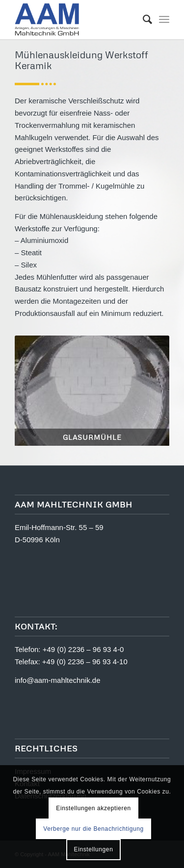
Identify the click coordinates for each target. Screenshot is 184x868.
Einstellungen (94, 849)
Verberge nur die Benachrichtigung (93, 829)
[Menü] (164, 20)
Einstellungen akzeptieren (93, 808)
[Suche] (143, 20)
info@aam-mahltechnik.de (57, 680)
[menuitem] (143, 20)
